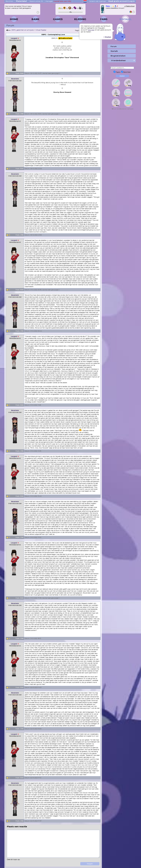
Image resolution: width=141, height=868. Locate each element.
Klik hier (91, 30)
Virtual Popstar (41, 30)
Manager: (58, 1)
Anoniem (15, 79)
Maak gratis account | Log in (122, 1)
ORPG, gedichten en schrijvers (23, 30)
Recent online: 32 (36, 1)
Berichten (10, 1)
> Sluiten (107, 37)
